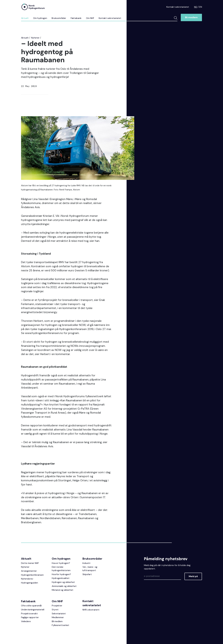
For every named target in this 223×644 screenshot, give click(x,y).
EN (201, 7)
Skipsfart (87, 574)
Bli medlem (191, 18)
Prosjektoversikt (30, 614)
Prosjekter (57, 606)
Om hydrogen (40, 18)
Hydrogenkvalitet (61, 578)
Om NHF (91, 18)
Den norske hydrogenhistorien (61, 569)
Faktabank (77, 18)
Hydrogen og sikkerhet (63, 582)
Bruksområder (59, 18)
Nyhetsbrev (27, 579)
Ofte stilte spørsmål (31, 606)
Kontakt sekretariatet (178, 7)
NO (196, 7)
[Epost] (162, 576)
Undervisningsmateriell (33, 610)
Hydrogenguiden (30, 583)
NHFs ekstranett (91, 610)
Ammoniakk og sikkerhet (64, 586)
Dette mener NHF (30, 563)
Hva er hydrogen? (61, 563)
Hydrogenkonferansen (32, 575)
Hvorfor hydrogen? (62, 574)
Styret (55, 610)
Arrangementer (29, 571)
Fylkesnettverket (60, 626)
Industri (86, 563)
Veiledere (26, 622)
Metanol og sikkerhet (63, 590)
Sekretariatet (59, 614)
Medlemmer (58, 618)
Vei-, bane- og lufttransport (90, 569)
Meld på (193, 576)
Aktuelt (25, 18)
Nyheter (35, 38)
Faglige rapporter (30, 618)
